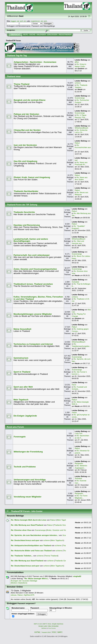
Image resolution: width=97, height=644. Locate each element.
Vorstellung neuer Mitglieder (28, 497)
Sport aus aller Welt (23, 387)
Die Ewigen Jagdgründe (25, 416)
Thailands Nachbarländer (26, 191)
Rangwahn (79, 463)
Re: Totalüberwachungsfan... (81, 345)
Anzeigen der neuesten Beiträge (24, 581)
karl (76, 160)
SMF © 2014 (47, 624)
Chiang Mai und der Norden (27, 130)
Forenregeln (20, 437)
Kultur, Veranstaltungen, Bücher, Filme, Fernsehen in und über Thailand (38, 298)
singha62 (77, 576)
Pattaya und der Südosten (26, 114)
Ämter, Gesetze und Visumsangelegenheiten (35, 269)
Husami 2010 (46, 632)
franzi (74, 385)
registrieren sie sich (39, 21)
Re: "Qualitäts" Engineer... (78, 227)
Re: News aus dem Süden (81, 179)
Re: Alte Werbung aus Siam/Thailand (27, 525)
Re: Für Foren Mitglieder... (81, 497)
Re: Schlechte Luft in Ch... (81, 131)
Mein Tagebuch (21, 400)
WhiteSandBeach (81, 128)
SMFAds (44, 628)
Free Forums (52, 628)
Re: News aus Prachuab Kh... (81, 164)
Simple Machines (58, 624)
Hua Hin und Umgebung (25, 161)
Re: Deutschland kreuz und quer (25, 540)
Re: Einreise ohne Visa (21, 530)
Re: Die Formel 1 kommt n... (79, 373)
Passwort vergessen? (26, 603)
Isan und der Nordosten (25, 145)
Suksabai (75, 282)
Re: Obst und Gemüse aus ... (78, 242)
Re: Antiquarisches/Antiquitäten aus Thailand (31, 545)
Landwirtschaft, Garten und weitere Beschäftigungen (31, 240)
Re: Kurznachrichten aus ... (83, 147)
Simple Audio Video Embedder (48, 626)
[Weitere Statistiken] (19, 583)
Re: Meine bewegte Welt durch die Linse (29, 520)
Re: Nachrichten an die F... (82, 437)
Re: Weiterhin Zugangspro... (81, 467)
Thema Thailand (22, 84)
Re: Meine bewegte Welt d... (37, 578)
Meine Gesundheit (22, 329)
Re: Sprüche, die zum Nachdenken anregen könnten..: (35, 535)
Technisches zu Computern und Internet (33, 344)
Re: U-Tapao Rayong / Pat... (80, 116)
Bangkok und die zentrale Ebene (30, 100)
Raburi (77, 143)
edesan (14, 595)
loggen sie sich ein (19, 21)
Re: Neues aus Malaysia (81, 194)
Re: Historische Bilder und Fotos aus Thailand (31, 551)
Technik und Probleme (25, 467)
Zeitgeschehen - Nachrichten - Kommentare (35, 62)
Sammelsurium (21, 358)
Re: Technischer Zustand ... (82, 101)
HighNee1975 (29, 595)
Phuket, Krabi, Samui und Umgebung (32, 177)
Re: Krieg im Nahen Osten (80, 65)
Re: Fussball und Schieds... (79, 388)
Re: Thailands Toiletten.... (81, 86)
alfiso (77, 62)
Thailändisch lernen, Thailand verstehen (33, 284)
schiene (78, 83)
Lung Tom (78, 433)
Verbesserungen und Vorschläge (30, 480)
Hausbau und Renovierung (27, 225)
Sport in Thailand (22, 372)
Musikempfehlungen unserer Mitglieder (33, 314)
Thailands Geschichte (24, 212)
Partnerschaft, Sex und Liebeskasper (32, 255)
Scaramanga (80, 98)
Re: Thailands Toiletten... (22, 556)
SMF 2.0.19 (38, 624)
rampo (74, 412)
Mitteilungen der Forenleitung (28, 452)
